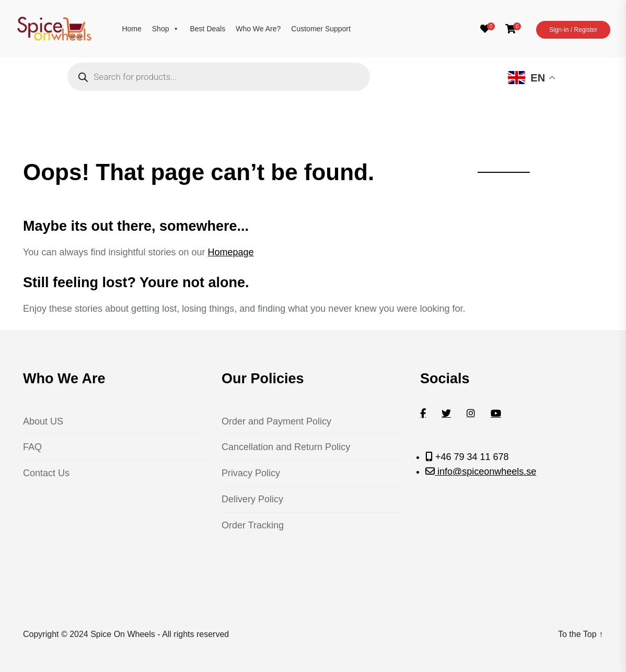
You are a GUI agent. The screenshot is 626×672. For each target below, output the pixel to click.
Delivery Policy (252, 499)
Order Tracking (253, 525)
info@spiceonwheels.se (485, 471)
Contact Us (46, 473)
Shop (166, 29)
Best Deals (207, 29)
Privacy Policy (251, 473)
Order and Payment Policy (276, 421)
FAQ (32, 447)
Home (131, 29)
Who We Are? (258, 29)
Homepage (231, 252)
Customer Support (321, 29)
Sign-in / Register (573, 30)
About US (43, 421)
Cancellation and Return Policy (286, 447)
